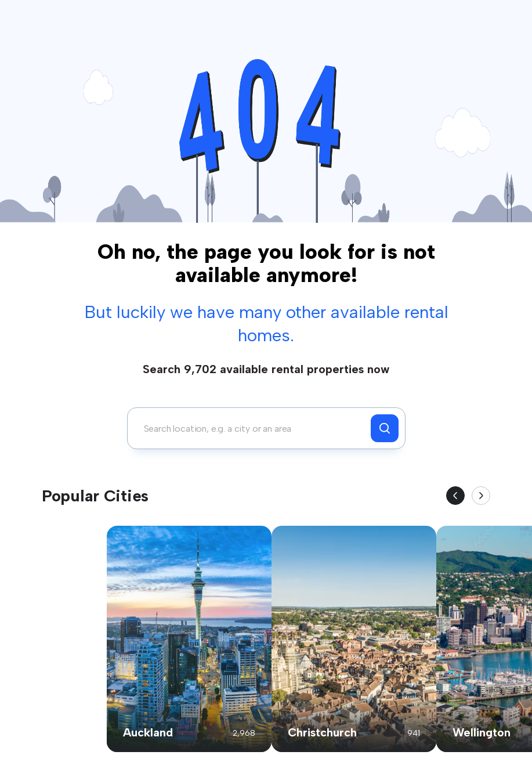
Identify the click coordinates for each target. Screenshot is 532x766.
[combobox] (252, 428)
